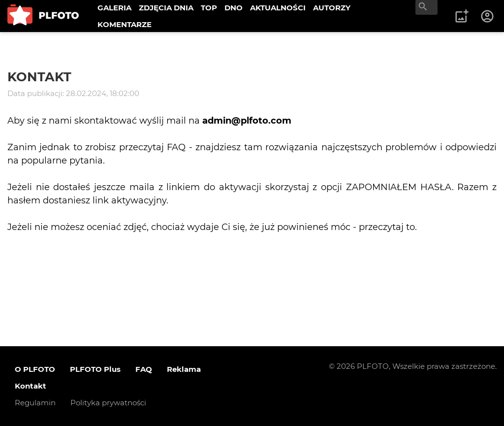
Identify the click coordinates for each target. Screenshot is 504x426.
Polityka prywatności (108, 403)
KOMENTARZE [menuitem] (125, 24)
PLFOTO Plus (95, 369)
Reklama (184, 369)
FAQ (144, 369)
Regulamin (35, 403)
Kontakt (31, 386)
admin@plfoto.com (247, 121)
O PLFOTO (35, 369)
